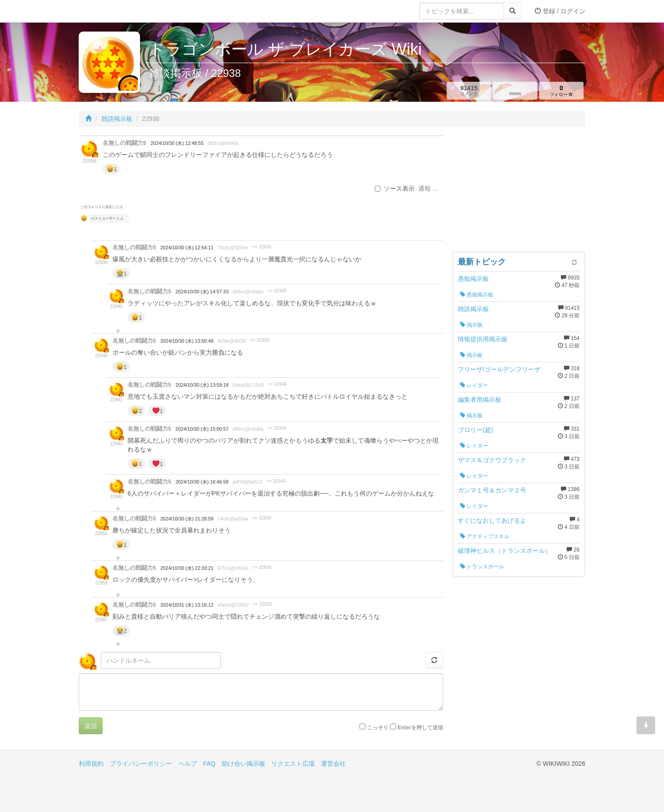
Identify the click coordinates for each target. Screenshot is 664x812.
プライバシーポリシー (141, 764)
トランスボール (482, 567)
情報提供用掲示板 (483, 339)
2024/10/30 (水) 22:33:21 (187, 568)
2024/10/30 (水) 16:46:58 (202, 482)
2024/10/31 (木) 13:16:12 (187, 605)
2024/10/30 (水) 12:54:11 (187, 248)
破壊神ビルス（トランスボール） (504, 551)
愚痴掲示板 (473, 279)
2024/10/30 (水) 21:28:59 (187, 519)
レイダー (474, 385)
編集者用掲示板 (480, 400)
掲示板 (471, 325)
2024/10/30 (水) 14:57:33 (202, 292)
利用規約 (91, 764)
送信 (91, 726)
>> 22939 (277, 291)
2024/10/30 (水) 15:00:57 (202, 429)
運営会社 (333, 764)
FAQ (209, 764)
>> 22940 (278, 384)
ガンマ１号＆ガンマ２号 (492, 490)
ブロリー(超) (475, 430)
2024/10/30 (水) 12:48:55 (177, 143)
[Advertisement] (519, 191)
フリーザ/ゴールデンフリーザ (499, 369)
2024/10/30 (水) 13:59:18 (202, 385)
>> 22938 (262, 247)
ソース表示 (395, 188)
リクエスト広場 (293, 764)
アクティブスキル (485, 536)
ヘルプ (188, 764)
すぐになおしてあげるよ (492, 520)
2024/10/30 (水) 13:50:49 (187, 341)
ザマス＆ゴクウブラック (492, 460)
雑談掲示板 (117, 119)
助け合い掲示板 (244, 764)
